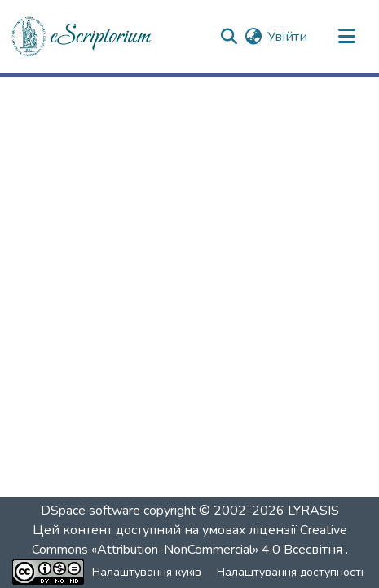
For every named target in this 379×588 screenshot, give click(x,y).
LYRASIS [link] (313, 511)
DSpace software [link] (90, 511)
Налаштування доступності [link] (290, 572)
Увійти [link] (287, 37)
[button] (82, 37)
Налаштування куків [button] (147, 572)
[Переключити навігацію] (346, 37)
